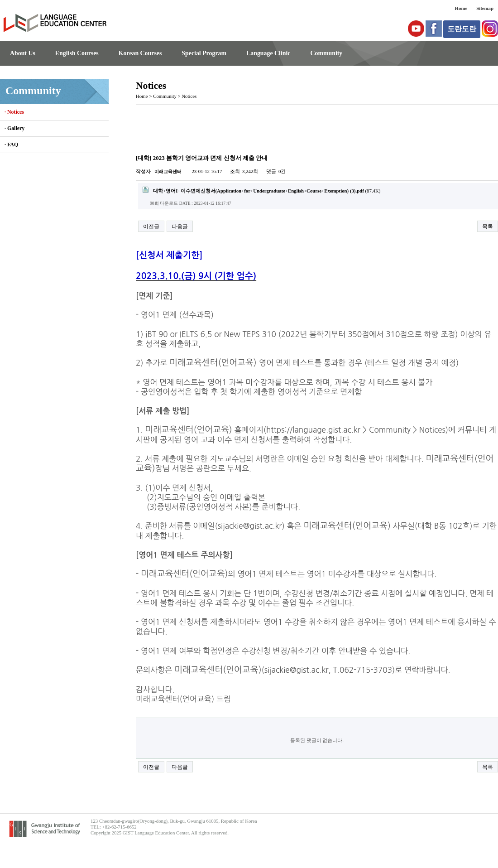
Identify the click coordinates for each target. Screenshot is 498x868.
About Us (23, 53)
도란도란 (462, 29)
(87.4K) (261, 190)
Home (461, 8)
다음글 (180, 227)
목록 (488, 227)
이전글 (151, 227)
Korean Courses (140, 53)
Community (326, 53)
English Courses (77, 53)
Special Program (204, 53)
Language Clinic (268, 53)
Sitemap (485, 8)
